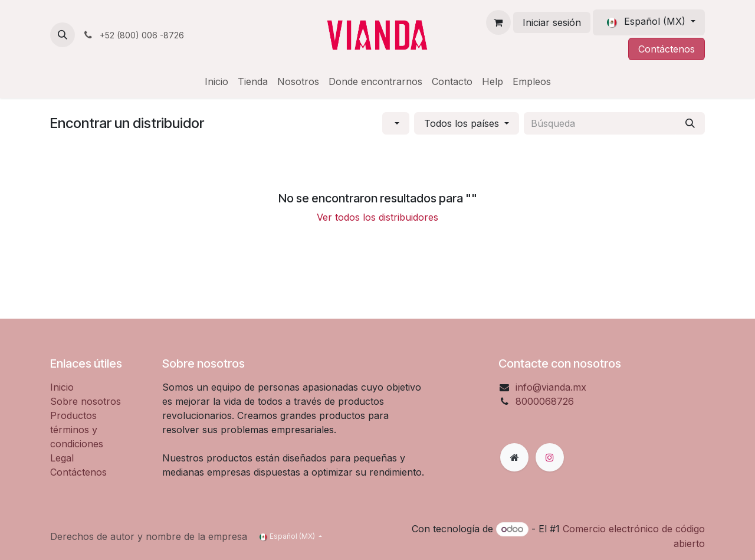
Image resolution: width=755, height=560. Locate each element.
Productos (73, 415)
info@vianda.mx (551, 387)
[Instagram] (550, 457)
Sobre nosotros (86, 401)
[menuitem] (216, 81)
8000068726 (545, 401)
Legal (62, 458)
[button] (63, 35)
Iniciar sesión (552, 22)
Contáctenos (667, 49)
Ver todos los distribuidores (377, 217)
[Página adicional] (514, 457)
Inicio (62, 387)
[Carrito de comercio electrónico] (498, 22)
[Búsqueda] (690, 123)
